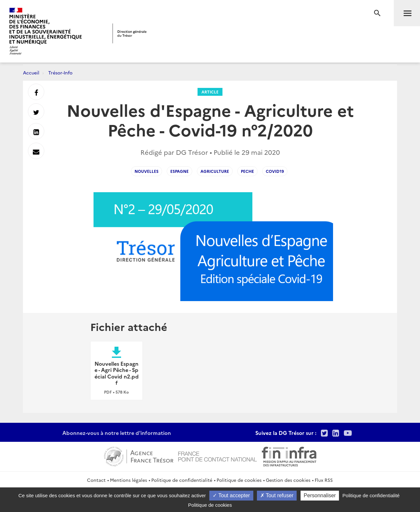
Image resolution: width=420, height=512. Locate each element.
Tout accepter (231, 495)
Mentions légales (128, 480)
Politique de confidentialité (182, 480)
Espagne (179, 171)
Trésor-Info (60, 72)
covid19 (275, 171)
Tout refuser (277, 495)
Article (210, 92)
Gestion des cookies (288, 480)
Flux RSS (324, 480)
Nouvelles (147, 171)
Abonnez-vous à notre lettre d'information (117, 433)
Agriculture (215, 171)
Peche (247, 171)
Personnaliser (320, 495)
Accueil (31, 72)
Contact (96, 480)
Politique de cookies (239, 480)
